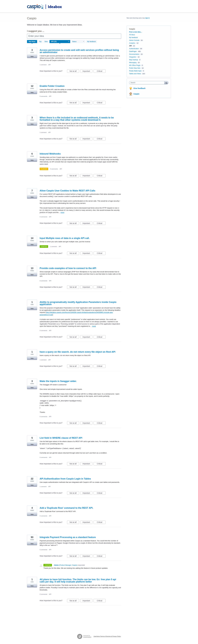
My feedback (91, 42)
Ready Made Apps (135, 71)
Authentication (134, 49)
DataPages (133, 51)
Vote (32, 56)
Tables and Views (135, 74)
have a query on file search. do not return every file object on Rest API (78, 352)
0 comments (43, 96)
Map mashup (134, 60)
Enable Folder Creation (52, 86)
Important (87, 72)
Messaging (133, 63)
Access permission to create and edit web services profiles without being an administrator (79, 51)
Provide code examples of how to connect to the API (68, 268)
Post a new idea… (136, 32)
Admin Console (134, 40)
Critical (101, 72)
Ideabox (55, 7)
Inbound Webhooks (50, 154)
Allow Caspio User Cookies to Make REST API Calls (67, 191)
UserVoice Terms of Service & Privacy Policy (107, 636)
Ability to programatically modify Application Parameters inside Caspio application (78, 303)
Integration (133, 57)
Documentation (134, 54)
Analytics (132, 43)
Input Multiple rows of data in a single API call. (65, 238)
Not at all (74, 72)
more (63, 212)
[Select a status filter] (78, 42)
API (49, 65)
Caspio (136, 94)
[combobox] (147, 83)
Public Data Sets (135, 68)
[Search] (166, 83)
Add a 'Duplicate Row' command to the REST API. (66, 508)
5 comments (43, 550)
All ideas (132, 35)
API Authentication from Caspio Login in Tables (65, 479)
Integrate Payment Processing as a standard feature (68, 537)
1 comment (43, 65)
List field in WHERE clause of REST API (61, 438)
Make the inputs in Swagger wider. (58, 381)
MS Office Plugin (135, 65)
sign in (147, 18)
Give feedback (139, 88)
